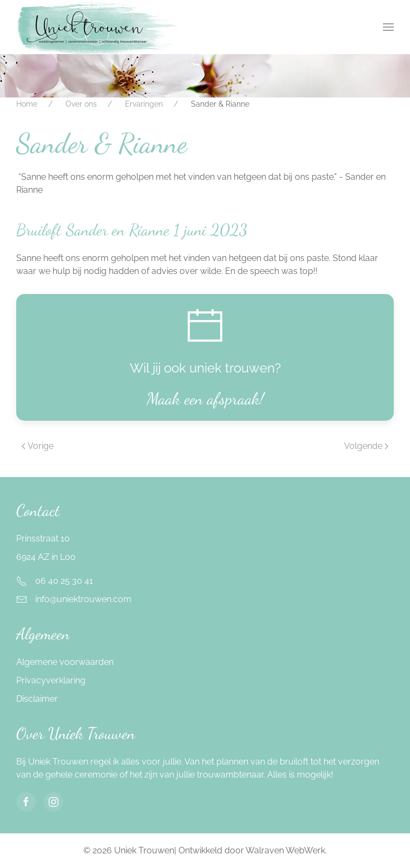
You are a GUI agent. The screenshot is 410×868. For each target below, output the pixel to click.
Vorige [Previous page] (38, 446)
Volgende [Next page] (366, 446)
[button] (388, 27)
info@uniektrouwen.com (83, 599)
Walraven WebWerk (285, 850)
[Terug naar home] (97, 27)
